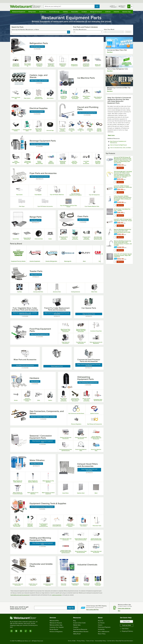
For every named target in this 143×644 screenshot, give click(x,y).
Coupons (76, 627)
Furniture (84, 12)
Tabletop (65, 12)
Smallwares (43, 12)
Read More (110, 52)
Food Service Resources (80, 629)
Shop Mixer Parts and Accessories (25, 365)
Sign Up (71, 608)
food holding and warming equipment (20, 595)
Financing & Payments (104, 627)
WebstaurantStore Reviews (81, 632)
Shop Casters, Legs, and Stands (39, 81)
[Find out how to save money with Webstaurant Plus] (115, 165)
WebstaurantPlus (54, 621)
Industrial (116, 12)
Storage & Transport (96, 12)
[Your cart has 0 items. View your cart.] (130, 6)
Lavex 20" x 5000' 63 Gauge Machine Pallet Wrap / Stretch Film (123, 187)
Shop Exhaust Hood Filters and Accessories (89, 470)
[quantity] (115, 168)
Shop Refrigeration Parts (37, 47)
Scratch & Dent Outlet (79, 623)
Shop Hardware (35, 381)
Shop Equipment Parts (57, 366)
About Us (101, 621)
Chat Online (124, 629)
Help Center (126, 621)
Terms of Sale (72, 641)
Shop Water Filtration (36, 464)
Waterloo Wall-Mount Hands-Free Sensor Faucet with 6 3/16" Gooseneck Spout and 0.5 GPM (122, 231)
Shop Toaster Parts (36, 275)
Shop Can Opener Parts (89, 314)
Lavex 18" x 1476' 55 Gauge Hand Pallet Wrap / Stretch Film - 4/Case (123, 220)
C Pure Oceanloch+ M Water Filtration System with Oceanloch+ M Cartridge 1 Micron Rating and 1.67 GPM (123, 198)
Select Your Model (109, 29)
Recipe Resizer (54, 629)
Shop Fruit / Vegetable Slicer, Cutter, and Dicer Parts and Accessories (25, 313)
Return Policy (102, 634)
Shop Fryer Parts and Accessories (40, 177)
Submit (128, 32)
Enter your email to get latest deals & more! (19, 608)
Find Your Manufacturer (80, 29)
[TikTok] (26, 631)
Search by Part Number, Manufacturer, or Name (25, 29)
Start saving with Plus (92, 609)
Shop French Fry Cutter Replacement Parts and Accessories (57, 313)
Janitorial (108, 12)
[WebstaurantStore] (25, 618)
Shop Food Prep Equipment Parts (40, 334)
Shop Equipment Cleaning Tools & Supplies (42, 507)
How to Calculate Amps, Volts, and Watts (121, 148)
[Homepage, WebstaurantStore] (25, 6)
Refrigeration (32, 12)
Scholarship (101, 629)
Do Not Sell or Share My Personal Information (120, 641)
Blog (75, 621)
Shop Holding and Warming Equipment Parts (42, 544)
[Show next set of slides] (102, 254)
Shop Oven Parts (83, 220)
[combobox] (69, 6)
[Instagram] (11, 631)
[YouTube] (16, 631)
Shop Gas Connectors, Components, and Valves (43, 417)
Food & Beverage (54, 12)
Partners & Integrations (56, 632)
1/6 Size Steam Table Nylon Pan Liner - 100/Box (122, 210)
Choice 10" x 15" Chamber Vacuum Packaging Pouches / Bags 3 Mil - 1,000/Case (123, 255)
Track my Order (127, 625)
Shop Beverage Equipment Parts (39, 144)
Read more (111, 135)
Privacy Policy (81, 641)
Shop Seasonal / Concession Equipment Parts (42, 441)
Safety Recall (77, 634)
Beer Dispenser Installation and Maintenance (118, 142)
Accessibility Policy (101, 641)
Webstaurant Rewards (56, 623)
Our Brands (101, 623)
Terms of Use (90, 641)
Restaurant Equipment (19, 12)
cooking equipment (57, 595)
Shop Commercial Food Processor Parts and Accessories (89, 365)
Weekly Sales (77, 625)
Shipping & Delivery (126, 631)
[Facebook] (21, 631)
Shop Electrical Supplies (37, 112)
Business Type (127, 12)
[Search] (69, 32)
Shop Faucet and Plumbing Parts (87, 113)
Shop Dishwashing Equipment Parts (88, 382)
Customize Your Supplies (57, 627)
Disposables (75, 12)
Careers (100, 625)
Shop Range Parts (36, 220)
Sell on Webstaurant (104, 632)
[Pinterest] (30, 631)
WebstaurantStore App (56, 625)
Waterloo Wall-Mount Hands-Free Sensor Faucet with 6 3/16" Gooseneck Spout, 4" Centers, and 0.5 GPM (123, 243)
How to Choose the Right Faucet (118, 145)
